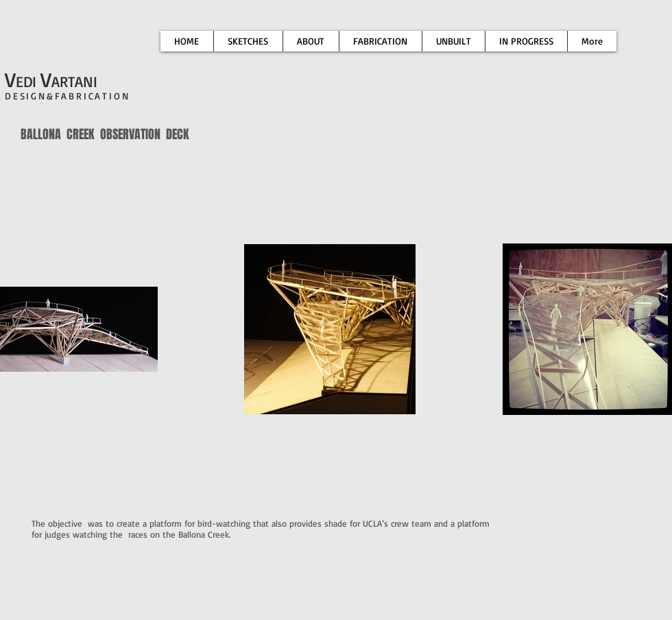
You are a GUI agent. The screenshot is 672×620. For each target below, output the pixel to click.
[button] (380, 41)
